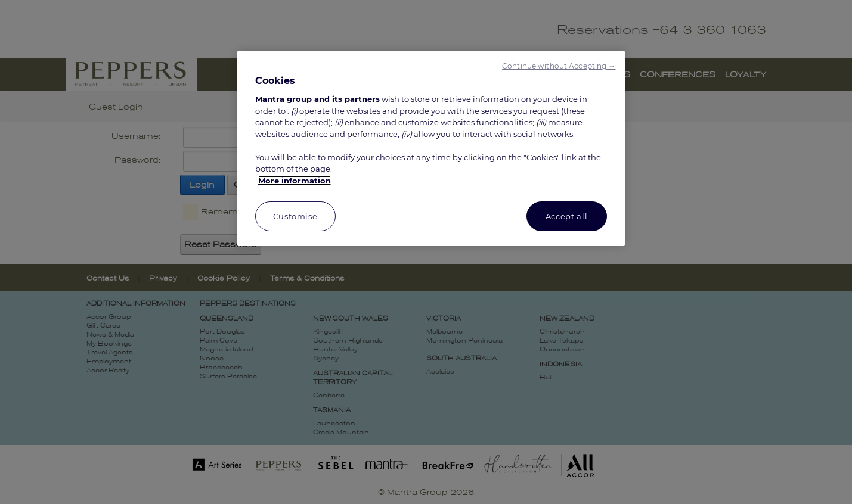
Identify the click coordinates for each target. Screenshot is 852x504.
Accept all (567, 216)
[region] (431, 149)
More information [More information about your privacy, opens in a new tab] (295, 181)
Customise (295, 216)
